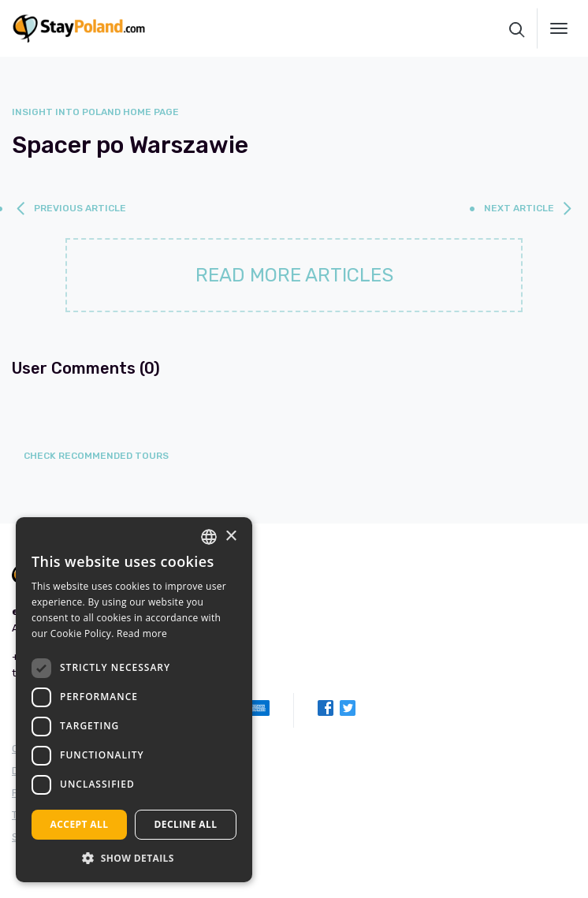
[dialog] (134, 700)
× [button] (231, 537)
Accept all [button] (80, 824)
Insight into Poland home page (95, 112)
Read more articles (294, 275)
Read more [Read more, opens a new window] (142, 633)
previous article (80, 208)
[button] (134, 858)
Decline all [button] (186, 824)
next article (519, 208)
